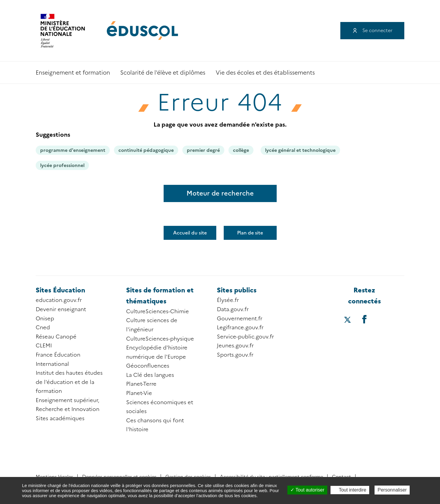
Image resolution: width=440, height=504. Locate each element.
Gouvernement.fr (240, 319)
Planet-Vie (139, 393)
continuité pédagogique (146, 150)
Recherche (383, 73)
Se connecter (377, 30)
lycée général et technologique (300, 150)
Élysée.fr (228, 300)
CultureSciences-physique (160, 339)
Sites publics (237, 290)
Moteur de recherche (220, 193)
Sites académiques (60, 418)
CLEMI (44, 346)
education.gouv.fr (59, 300)
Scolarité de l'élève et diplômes (163, 73)
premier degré (203, 150)
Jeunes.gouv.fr (235, 346)
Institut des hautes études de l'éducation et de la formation (69, 382)
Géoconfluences (148, 366)
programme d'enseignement (73, 150)
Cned (43, 327)
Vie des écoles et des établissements (265, 73)
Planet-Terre (141, 384)
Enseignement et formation (73, 73)
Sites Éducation (60, 290)
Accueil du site (190, 233)
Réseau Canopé (56, 337)
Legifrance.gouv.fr (240, 327)
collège (241, 150)
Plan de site (250, 233)
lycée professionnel (62, 165)
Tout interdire (350, 490)
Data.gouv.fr (233, 309)
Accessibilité (399, 73)
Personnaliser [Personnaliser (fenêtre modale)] (392, 490)
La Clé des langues (150, 375)
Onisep (45, 319)
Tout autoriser (307, 490)
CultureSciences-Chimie (158, 311)
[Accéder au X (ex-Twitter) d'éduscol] (348, 320)
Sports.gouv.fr (235, 355)
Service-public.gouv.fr (245, 337)
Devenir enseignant (61, 309)
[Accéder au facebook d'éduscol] (364, 319)
